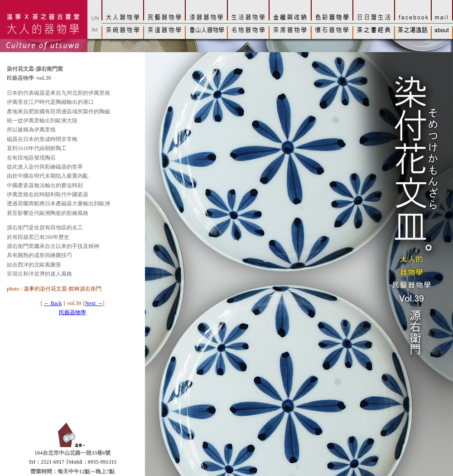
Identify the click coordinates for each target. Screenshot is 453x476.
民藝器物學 (72, 312)
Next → (94, 303)
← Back (53, 303)
